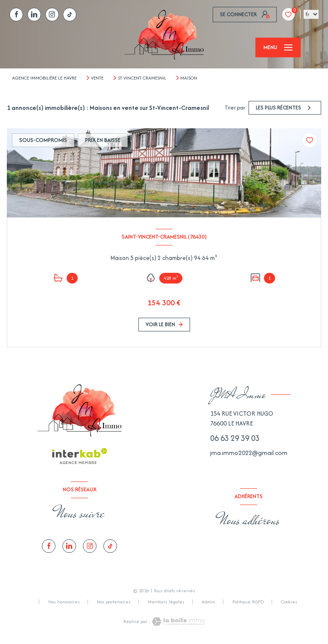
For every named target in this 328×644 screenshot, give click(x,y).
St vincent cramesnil (142, 78)
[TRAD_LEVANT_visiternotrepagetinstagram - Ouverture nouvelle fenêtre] (52, 15)
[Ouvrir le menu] (278, 47)
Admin (208, 602)
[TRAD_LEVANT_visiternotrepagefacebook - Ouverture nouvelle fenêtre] (16, 15)
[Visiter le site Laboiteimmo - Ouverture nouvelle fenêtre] (178, 622)
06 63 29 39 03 (235, 438)
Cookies (289, 602)
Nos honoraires (64, 602)
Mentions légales (166, 602)
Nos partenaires (114, 602)
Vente (97, 78)
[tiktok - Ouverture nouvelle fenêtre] (70, 15)
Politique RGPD (248, 602)
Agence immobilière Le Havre (44, 78)
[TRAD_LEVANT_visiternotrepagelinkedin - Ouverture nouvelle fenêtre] (34, 15)
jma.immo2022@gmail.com (249, 453)
